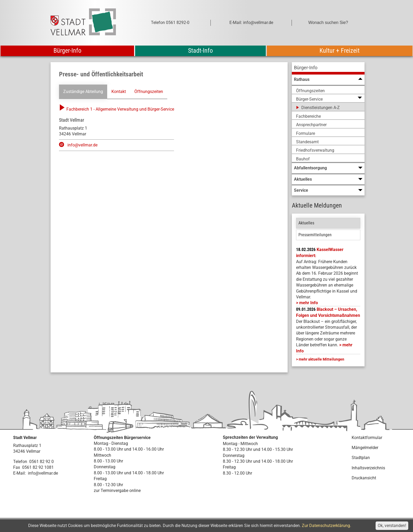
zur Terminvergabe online (117, 491)
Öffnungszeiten (149, 92)
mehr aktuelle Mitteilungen (321, 359)
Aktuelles (306, 223)
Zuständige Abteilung (83, 92)
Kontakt (119, 92)
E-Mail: (19, 473)
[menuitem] (328, 68)
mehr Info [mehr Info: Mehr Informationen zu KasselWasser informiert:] (309, 303)
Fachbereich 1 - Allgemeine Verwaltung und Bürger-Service (117, 109)
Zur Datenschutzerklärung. (326, 526)
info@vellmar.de (82, 145)
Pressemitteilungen (315, 235)
